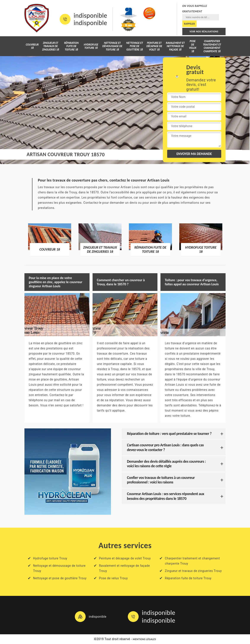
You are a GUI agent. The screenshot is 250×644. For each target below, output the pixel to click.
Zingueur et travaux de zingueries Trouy (193, 571)
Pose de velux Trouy (113, 578)
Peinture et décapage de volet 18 (154, 46)
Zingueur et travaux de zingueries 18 (51, 46)
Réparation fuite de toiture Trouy (188, 578)
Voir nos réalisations (204, 32)
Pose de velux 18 (193, 46)
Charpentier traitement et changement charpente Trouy (192, 561)
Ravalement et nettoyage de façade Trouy (124, 568)
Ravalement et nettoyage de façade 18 (175, 46)
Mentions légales (144, 639)
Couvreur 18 (32, 46)
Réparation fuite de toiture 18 (71, 46)
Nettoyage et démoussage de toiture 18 (112, 46)
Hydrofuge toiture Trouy (50, 558)
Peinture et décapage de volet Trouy (125, 558)
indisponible (91, 16)
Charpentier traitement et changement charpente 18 (212, 46)
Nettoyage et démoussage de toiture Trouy (59, 568)
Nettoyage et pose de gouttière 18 (135, 46)
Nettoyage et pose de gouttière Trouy (60, 578)
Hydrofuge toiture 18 (91, 46)
